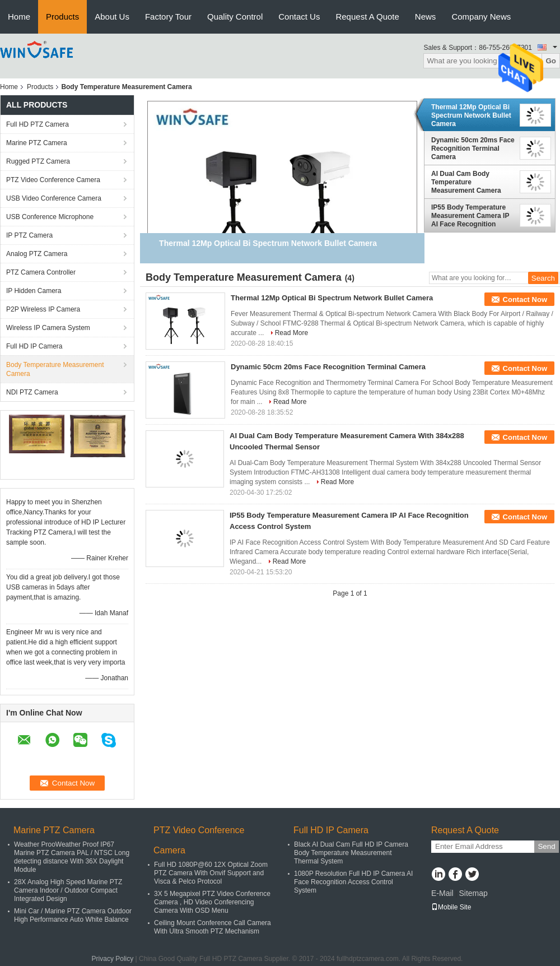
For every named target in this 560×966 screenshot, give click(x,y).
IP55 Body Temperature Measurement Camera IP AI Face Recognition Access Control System (470, 216)
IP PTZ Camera (29, 235)
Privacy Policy (113, 959)
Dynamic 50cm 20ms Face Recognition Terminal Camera (473, 148)
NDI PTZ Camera (32, 392)
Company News (481, 17)
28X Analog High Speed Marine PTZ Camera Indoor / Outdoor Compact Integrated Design (68, 890)
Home (19, 17)
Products (62, 17)
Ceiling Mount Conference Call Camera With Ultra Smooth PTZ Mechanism (213, 927)
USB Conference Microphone (50, 217)
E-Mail (442, 893)
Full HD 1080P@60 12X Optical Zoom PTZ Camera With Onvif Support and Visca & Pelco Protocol (211, 873)
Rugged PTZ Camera (38, 161)
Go (551, 61)
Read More (291, 333)
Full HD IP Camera (34, 346)
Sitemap (473, 893)
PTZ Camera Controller (41, 272)
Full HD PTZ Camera (38, 124)
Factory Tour (168, 17)
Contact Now (525, 299)
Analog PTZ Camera (37, 254)
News (426, 17)
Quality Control (235, 17)
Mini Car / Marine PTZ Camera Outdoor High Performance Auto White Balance (73, 915)
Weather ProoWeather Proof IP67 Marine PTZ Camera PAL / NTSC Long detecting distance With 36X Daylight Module (72, 857)
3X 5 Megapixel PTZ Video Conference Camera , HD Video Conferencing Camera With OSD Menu (212, 902)
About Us (112, 17)
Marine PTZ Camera (37, 143)
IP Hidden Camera (34, 291)
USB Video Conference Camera (54, 198)
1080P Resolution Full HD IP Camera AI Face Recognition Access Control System (353, 882)
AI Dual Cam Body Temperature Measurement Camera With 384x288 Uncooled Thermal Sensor (469, 182)
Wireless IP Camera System (48, 328)
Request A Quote (367, 17)
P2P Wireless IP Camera (43, 309)
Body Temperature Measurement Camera (55, 369)
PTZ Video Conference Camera (53, 180)
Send (546, 846)
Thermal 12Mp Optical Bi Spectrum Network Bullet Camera (471, 115)
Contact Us (299, 17)
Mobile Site (451, 907)
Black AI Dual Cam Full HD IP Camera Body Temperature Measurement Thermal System (351, 853)
